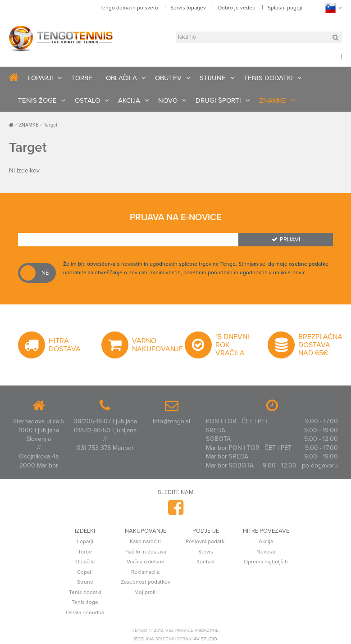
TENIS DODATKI (268, 78)
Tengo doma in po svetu (129, 8)
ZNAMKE (273, 100)
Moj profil (146, 592)
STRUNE (213, 78)
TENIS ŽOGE (37, 100)
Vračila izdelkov (145, 562)
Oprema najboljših (266, 562)
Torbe (85, 552)
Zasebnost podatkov (146, 582)
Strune (85, 582)
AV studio (205, 639)
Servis (206, 552)
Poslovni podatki (206, 541)
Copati (85, 572)
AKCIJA (129, 100)
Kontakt (206, 562)
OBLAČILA (121, 78)
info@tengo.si (171, 421)
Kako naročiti (145, 541)
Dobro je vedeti (237, 8)
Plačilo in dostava (145, 552)
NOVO (168, 100)
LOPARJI (41, 78)
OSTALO (87, 100)
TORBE (82, 78)
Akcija (266, 541)
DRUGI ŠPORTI (218, 100)
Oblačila (85, 562)
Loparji (85, 541)
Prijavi (286, 240)
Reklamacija (145, 572)
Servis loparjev (188, 8)
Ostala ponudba (85, 612)
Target (50, 125)
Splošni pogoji (285, 8)
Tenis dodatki (85, 592)
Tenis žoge (85, 602)
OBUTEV (168, 78)
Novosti (266, 552)
